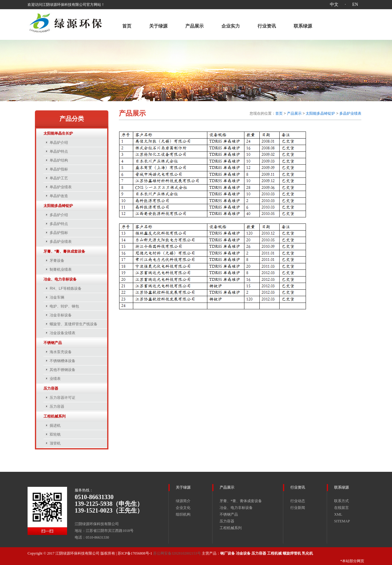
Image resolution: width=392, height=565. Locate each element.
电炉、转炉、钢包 (64, 306)
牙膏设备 (57, 261)
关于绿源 (158, 26)
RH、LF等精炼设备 (65, 288)
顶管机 (55, 443)
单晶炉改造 (59, 196)
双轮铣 (55, 434)
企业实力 (231, 26)
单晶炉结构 (59, 160)
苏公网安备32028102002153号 (177, 553)
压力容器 (57, 407)
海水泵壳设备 (61, 352)
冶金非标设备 (61, 315)
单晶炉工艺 (59, 178)
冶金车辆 (57, 297)
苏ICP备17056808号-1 (135, 553)
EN (355, 4)
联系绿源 (303, 26)
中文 (334, 4)
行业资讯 (267, 26)
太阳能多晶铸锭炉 (320, 113)
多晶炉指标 (59, 233)
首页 (127, 26)
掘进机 (55, 426)
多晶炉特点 (59, 224)
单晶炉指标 (59, 169)
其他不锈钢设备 (62, 370)
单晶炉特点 (59, 151)
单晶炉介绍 (59, 143)
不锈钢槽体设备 (62, 361)
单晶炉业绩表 (61, 187)
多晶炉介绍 (59, 215)
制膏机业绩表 (61, 269)
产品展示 (194, 26)
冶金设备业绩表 (62, 333)
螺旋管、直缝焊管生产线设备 (73, 324)
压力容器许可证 (62, 398)
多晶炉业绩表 (61, 242)
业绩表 (55, 379)
